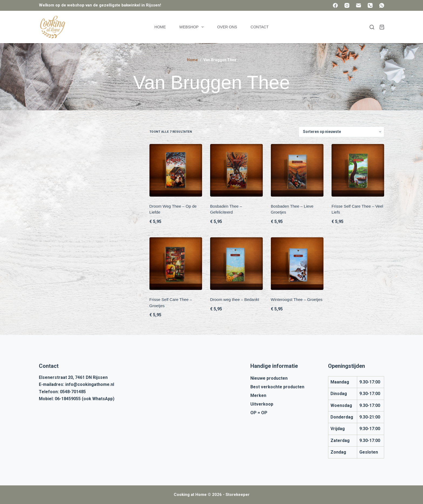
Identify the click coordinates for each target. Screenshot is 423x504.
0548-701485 (73, 392)
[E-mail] (359, 5)
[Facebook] (335, 5)
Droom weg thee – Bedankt (235, 299)
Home (160, 27)
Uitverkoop (262, 404)
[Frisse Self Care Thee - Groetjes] (176, 264)
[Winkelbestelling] (341, 132)
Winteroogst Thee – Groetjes (297, 299)
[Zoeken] (372, 27)
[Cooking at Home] (52, 27)
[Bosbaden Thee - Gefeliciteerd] (236, 170)
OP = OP (259, 413)
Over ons (227, 27)
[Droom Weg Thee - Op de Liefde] (176, 170)
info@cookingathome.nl (90, 384)
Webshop (193, 27)
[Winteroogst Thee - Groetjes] (297, 264)
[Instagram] (347, 5)
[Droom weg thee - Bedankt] (236, 264)
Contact (260, 27)
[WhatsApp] (382, 5)
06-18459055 (68, 399)
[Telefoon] (370, 5)
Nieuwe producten (269, 378)
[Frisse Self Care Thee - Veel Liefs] (358, 170)
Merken (258, 395)
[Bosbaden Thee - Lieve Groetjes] (297, 170)
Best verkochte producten (277, 387)
